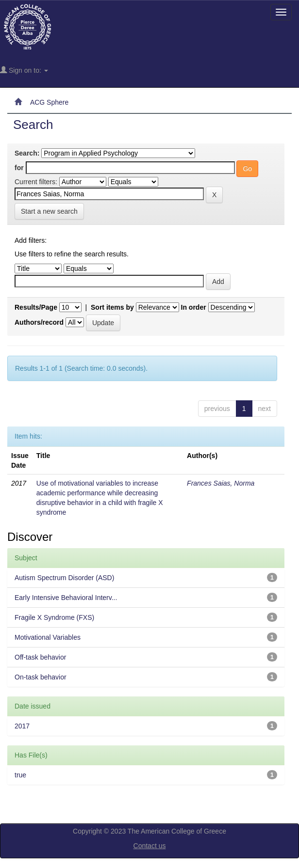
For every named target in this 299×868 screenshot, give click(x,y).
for (19, 168)
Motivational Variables (48, 637)
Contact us (150, 846)
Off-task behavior (40, 657)
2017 (22, 726)
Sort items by (112, 307)
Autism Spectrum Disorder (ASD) (64, 578)
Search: (27, 153)
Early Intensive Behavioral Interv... (66, 598)
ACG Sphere (49, 102)
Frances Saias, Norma (221, 483)
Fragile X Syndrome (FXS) (54, 617)
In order (194, 307)
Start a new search (49, 211)
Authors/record (39, 322)
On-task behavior (41, 677)
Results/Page (36, 307)
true (20, 775)
